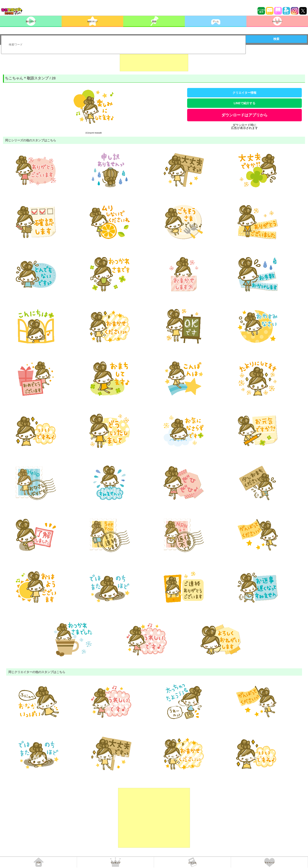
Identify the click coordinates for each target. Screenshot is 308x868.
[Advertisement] (154, 61)
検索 (276, 39)
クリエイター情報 (244, 93)
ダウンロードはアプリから (244, 115)
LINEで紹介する (244, 103)
